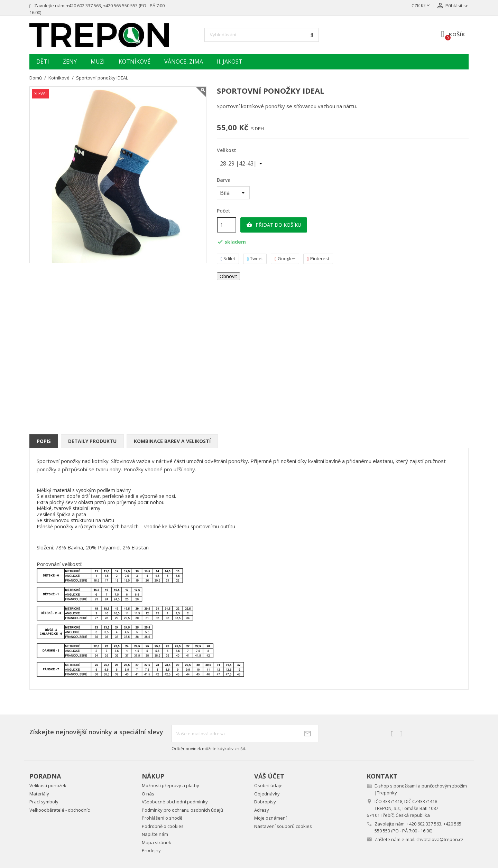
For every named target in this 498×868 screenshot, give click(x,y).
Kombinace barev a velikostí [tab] (172, 441)
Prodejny (151, 850)
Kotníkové (135, 62)
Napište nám (155, 834)
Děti (43, 62)
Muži (98, 62)
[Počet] (227, 225)
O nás (148, 794)
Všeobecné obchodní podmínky (175, 802)
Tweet (255, 259)
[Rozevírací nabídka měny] (421, 6)
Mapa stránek (156, 842)
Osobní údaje (268, 785)
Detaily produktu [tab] (92, 441)
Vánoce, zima (184, 62)
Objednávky (267, 794)
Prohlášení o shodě (162, 818)
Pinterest (318, 259)
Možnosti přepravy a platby (170, 785)
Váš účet (269, 776)
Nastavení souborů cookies (283, 826)
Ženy (70, 62)
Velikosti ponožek (48, 785)
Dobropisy (265, 802)
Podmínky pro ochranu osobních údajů (182, 810)
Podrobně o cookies (163, 826)
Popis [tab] (44, 441)
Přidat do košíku (274, 225)
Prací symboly (44, 802)
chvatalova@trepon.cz (440, 839)
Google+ (285, 259)
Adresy (262, 810)
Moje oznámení (270, 818)
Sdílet (228, 259)
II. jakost (230, 62)
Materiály (39, 794)
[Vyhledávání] (262, 35)
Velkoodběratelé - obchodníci (60, 810)
